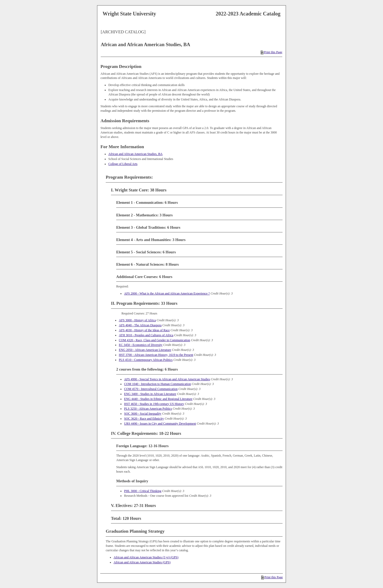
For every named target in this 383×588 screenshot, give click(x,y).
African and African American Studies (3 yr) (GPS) (146, 557)
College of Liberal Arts (123, 164)
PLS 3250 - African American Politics (148, 409)
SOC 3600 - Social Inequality (143, 414)
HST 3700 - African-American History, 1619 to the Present (156, 355)
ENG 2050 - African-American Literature (145, 350)
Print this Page (272, 52)
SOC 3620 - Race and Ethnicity (144, 419)
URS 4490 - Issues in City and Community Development (160, 424)
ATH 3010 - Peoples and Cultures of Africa (146, 335)
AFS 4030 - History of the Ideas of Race (144, 330)
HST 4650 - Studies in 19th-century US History (154, 404)
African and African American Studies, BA (135, 154)
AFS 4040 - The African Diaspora (140, 325)
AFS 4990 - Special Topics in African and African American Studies (167, 379)
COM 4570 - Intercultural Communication (151, 389)
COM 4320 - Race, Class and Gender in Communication (155, 340)
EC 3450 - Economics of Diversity (141, 345)
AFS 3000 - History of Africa (137, 320)
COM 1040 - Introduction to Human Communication (158, 384)
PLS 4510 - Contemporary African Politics (146, 360)
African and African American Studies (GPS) (142, 562)
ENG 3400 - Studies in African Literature (150, 394)
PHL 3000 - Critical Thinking (143, 491)
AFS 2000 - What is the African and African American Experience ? (167, 293)
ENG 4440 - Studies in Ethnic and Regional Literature (158, 399)
